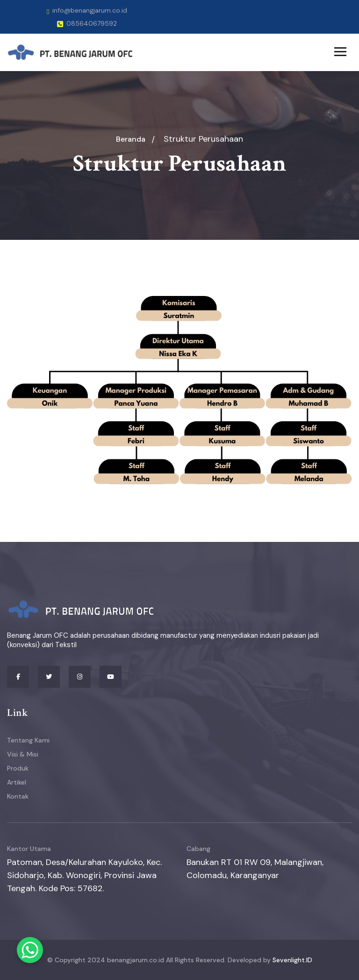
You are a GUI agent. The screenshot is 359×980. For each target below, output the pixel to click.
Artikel (17, 782)
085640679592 (87, 23)
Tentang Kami (28, 740)
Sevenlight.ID (292, 960)
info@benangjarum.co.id (87, 10)
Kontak (18, 796)
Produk (18, 768)
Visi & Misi (23, 754)
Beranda (131, 139)
